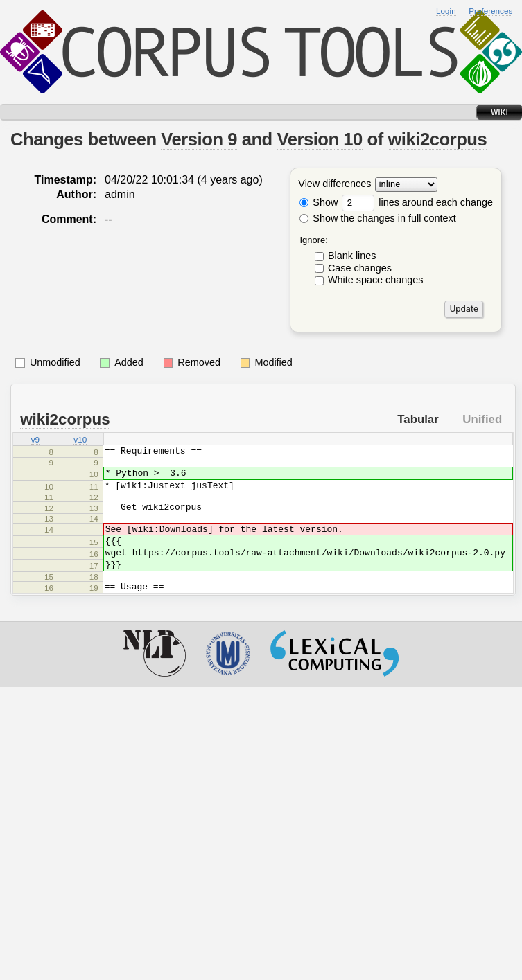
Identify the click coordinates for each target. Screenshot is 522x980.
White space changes (376, 280)
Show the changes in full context (377, 218)
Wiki (499, 112)
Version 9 (199, 139)
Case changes (360, 268)
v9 (35, 440)
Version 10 (319, 139)
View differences (334, 184)
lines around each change (417, 202)
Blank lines (352, 256)
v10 (80, 440)
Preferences (490, 11)
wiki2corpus (437, 139)
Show (319, 202)
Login (446, 11)
